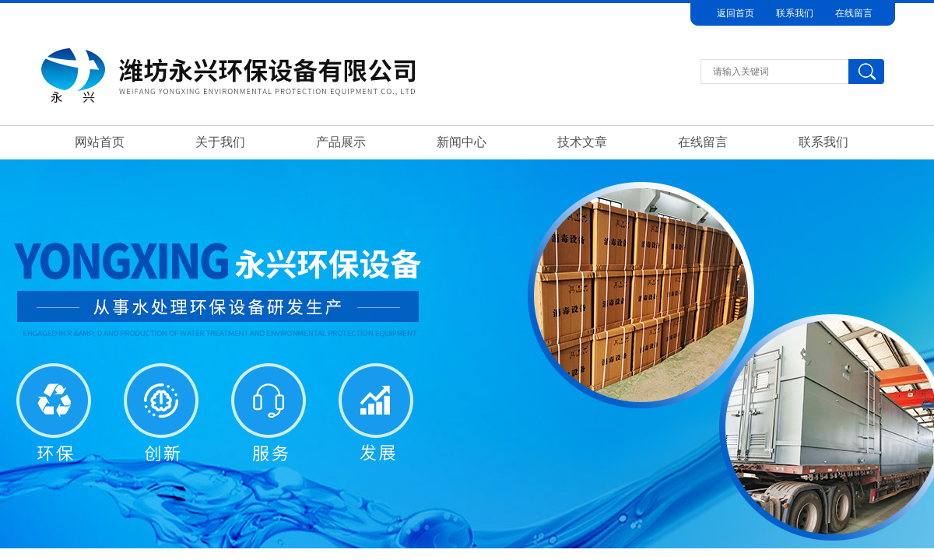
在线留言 (854, 13)
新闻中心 (462, 142)
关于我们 (220, 142)
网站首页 (100, 142)
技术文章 (582, 142)
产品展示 (341, 142)
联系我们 (795, 13)
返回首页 (736, 13)
